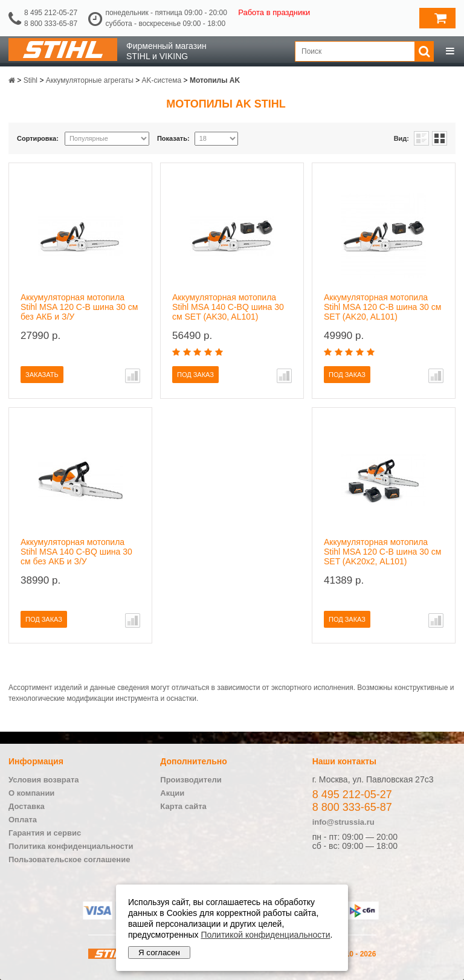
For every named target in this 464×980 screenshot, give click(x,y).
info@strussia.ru (343, 822)
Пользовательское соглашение (69, 859)
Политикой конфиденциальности (265, 935)
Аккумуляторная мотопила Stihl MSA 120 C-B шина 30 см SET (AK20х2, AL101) (382, 552)
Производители (191, 780)
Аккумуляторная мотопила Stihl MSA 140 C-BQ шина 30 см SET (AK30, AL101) (228, 307)
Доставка (27, 806)
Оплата (23, 820)
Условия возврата (44, 780)
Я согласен (159, 953)
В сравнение (133, 376)
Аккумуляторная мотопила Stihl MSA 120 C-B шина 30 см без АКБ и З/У (79, 307)
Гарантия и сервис (45, 833)
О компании (31, 793)
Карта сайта (183, 806)
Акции (172, 793)
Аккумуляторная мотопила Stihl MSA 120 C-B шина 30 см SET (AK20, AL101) (382, 307)
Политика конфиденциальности (71, 846)
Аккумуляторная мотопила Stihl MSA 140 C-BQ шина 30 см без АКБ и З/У (76, 552)
